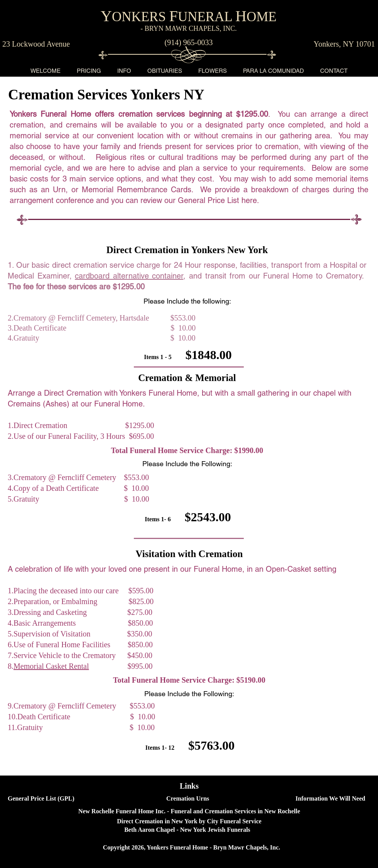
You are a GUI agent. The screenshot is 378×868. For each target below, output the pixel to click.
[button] (89, 71)
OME (262, 17)
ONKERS (141, 17)
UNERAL (207, 17)
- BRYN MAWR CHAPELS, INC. (189, 29)
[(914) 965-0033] (189, 42)
